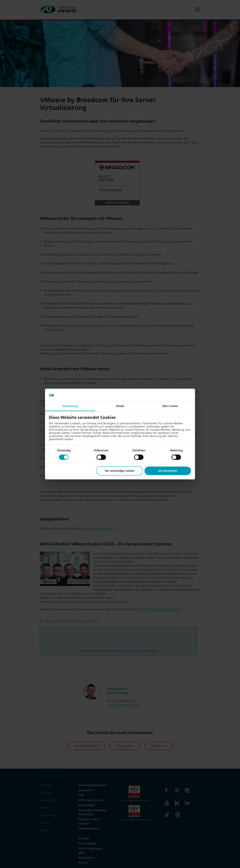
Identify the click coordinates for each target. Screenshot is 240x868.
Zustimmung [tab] (70, 406)
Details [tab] (120, 406)
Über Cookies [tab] (170, 406)
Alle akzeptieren (168, 471)
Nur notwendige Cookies (119, 471)
